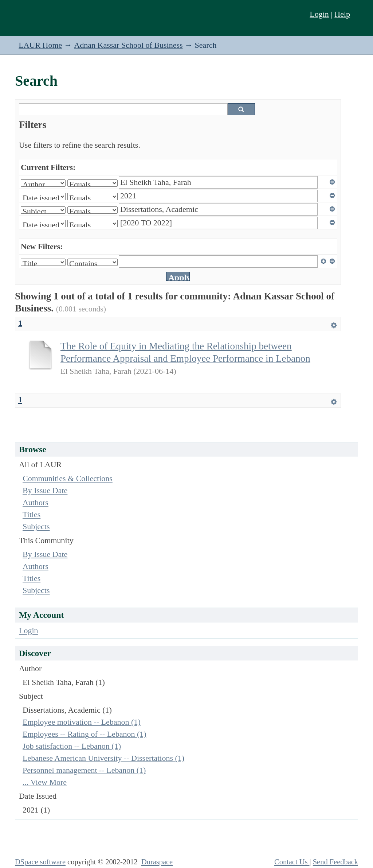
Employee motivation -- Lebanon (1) (82, 722)
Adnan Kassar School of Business (128, 45)
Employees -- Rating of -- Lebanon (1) (85, 734)
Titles (32, 514)
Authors (36, 502)
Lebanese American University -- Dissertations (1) (103, 758)
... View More (45, 782)
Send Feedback (335, 862)
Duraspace (157, 862)
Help (342, 14)
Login (319, 14)
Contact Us (292, 862)
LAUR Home (40, 45)
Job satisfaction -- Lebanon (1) (72, 746)
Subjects (36, 526)
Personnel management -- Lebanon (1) (84, 770)
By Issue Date (45, 490)
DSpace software (40, 862)
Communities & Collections (68, 478)
